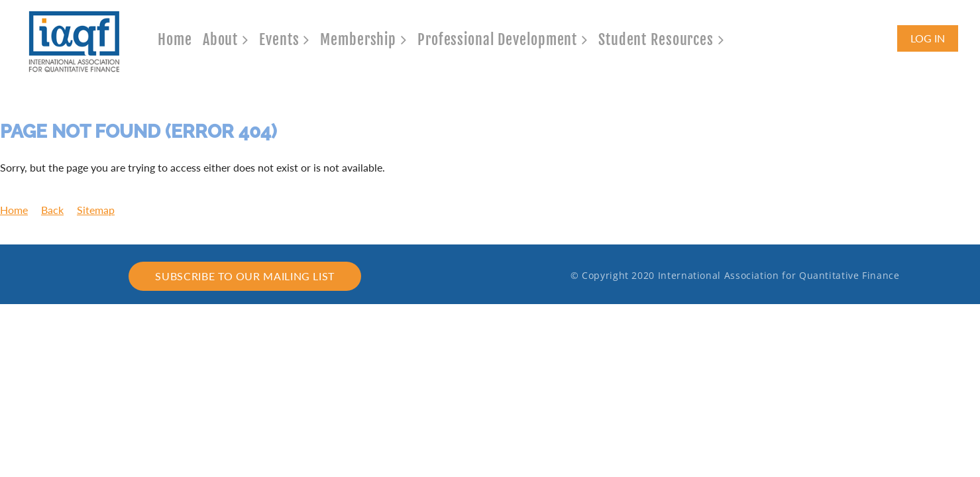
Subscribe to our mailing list (245, 276)
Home (14, 210)
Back (52, 210)
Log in (928, 38)
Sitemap (96, 210)
